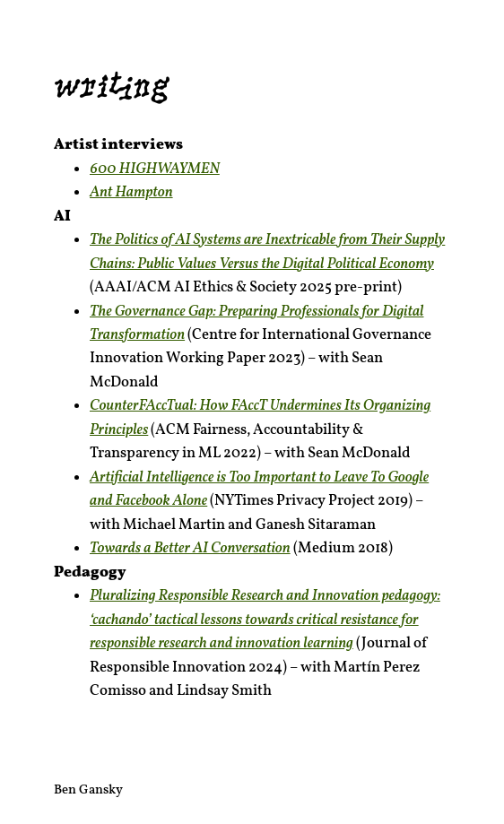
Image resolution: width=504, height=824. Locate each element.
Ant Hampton (131, 192)
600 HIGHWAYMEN (155, 169)
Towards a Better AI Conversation (190, 548)
